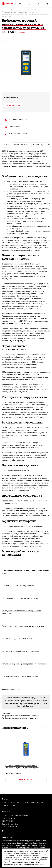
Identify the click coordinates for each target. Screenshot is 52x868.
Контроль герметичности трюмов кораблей (20, 676)
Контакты (24, 802)
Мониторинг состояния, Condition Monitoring (26, 10)
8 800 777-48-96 (7, 821)
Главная (5, 802)
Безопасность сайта (37, 865)
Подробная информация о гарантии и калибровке (22, 526)
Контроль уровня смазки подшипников (18, 585)
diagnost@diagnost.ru (10, 824)
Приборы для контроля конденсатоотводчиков (20, 718)
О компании (14, 802)
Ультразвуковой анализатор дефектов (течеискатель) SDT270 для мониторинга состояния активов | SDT (22, 768)
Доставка (41, 802)
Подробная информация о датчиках (17, 470)
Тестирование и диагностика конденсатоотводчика (23, 626)
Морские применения (11, 689)
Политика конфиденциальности (16, 865)
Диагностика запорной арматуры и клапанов (20, 651)
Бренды (32, 802)
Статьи (12, 805)
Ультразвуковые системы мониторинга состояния (20, 12)
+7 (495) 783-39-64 (8, 818)
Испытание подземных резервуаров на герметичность (25, 664)
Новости (5, 805)
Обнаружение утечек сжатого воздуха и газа (20, 598)
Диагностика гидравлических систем (17, 639)
